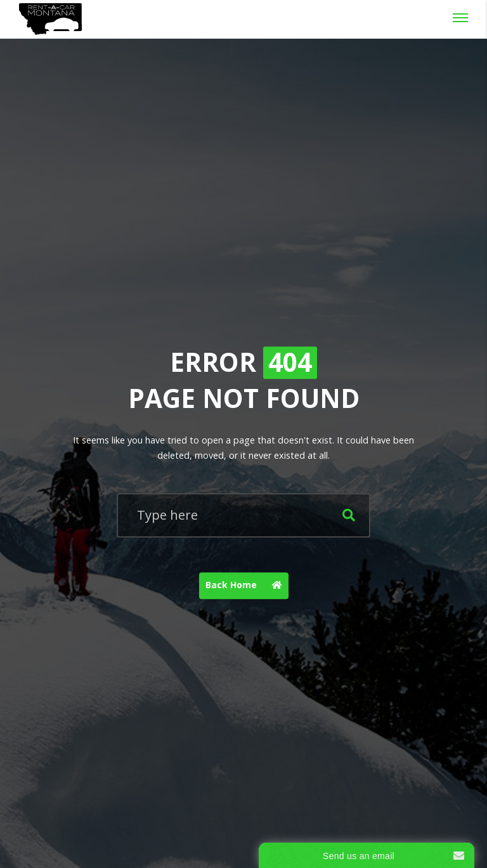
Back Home (247, 586)
